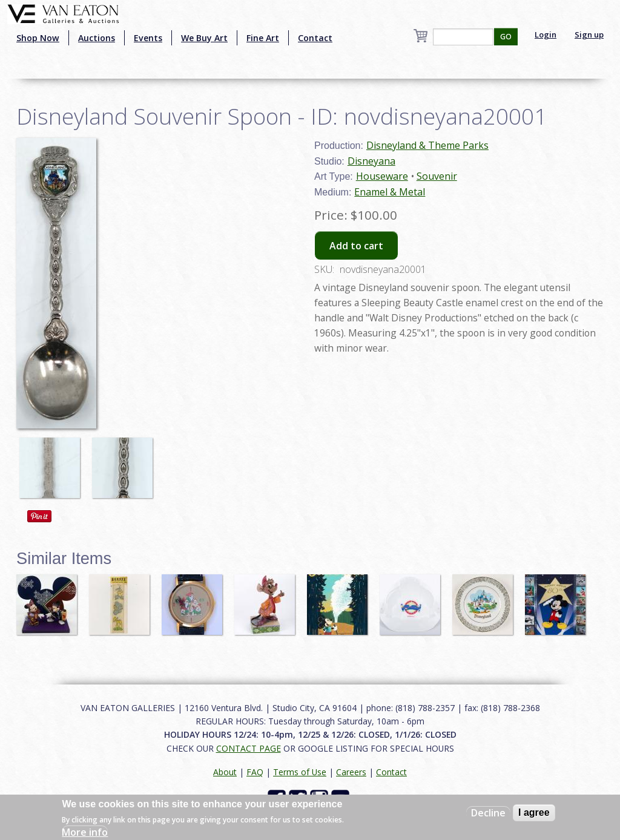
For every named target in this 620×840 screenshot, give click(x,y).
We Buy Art (204, 38)
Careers (351, 772)
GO (506, 37)
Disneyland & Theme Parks (427, 145)
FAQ (255, 772)
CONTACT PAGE (249, 748)
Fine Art (263, 38)
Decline (488, 813)
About (225, 772)
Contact (315, 38)
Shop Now (38, 38)
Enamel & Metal (390, 192)
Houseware (382, 176)
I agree (534, 812)
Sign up (589, 34)
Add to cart (356, 246)
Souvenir (437, 176)
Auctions (97, 38)
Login (546, 34)
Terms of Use (300, 772)
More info (85, 832)
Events (148, 38)
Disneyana (371, 161)
